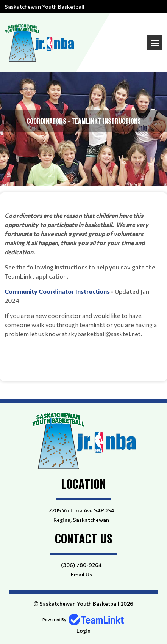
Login (83, 631)
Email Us (81, 574)
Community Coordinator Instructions (58, 291)
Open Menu (155, 43)
